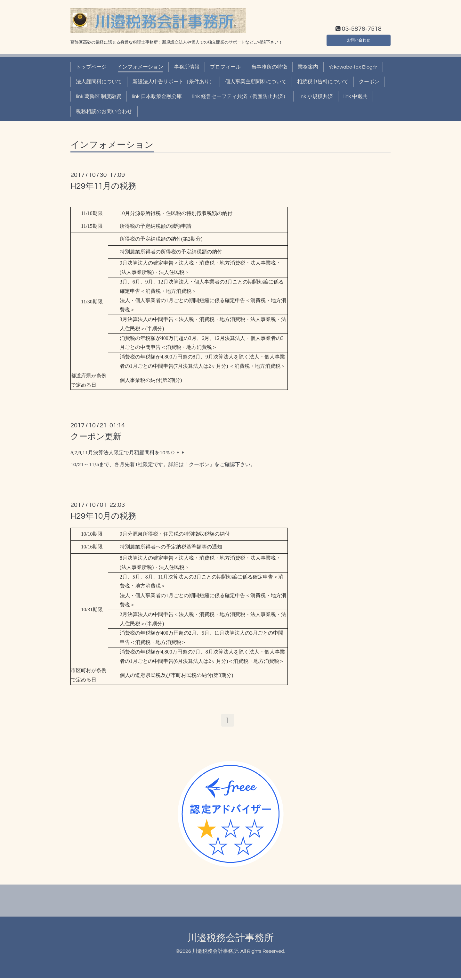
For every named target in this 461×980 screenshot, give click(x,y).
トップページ (91, 67)
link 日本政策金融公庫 (157, 96)
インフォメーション (140, 67)
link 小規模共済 (316, 96)
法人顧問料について (99, 82)
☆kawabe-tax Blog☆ (353, 67)
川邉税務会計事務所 (230, 939)
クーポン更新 (96, 437)
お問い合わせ (359, 39)
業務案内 (308, 67)
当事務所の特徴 (269, 67)
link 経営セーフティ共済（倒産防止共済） (240, 96)
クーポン (369, 82)
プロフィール (225, 67)
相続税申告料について (323, 82)
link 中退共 (356, 96)
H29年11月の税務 (103, 186)
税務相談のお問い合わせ (104, 111)
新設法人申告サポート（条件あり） (174, 82)
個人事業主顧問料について (256, 82)
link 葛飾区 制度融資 (99, 96)
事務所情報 (187, 67)
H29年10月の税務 (103, 516)
